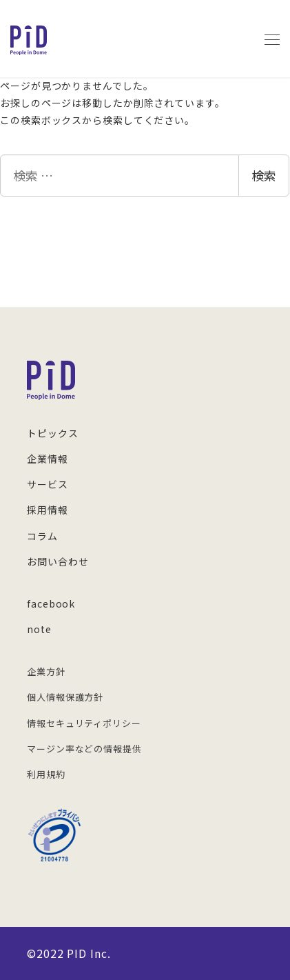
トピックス (53, 433)
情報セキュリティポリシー (84, 723)
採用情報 (48, 510)
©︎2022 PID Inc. (69, 953)
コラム (42, 536)
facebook (51, 603)
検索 (264, 175)
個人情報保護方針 (65, 697)
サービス (48, 484)
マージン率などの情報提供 (84, 749)
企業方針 (46, 671)
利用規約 (46, 774)
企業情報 (48, 459)
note (39, 629)
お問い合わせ (58, 561)
